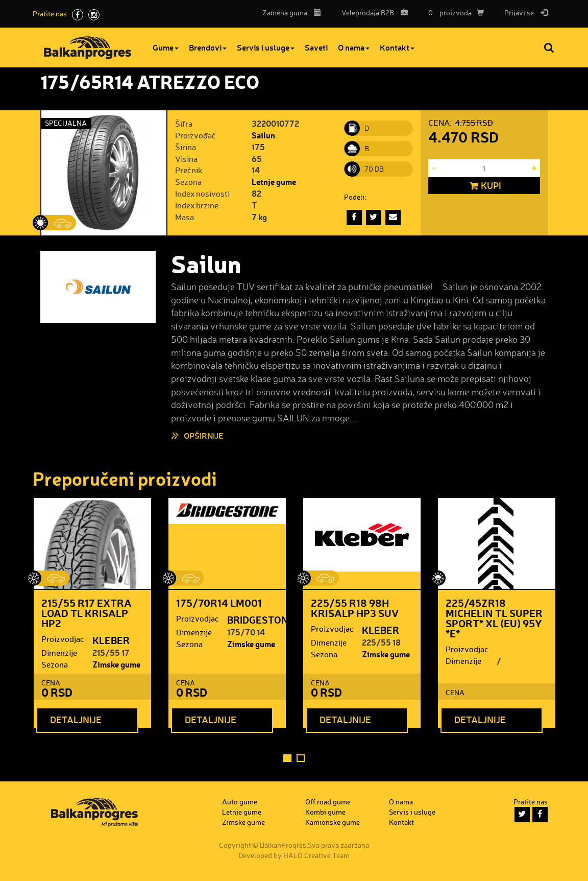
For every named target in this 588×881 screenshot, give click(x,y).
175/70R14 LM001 (219, 603)
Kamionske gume (333, 822)
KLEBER (111, 640)
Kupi (484, 186)
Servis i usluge (266, 47)
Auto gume (240, 802)
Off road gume (328, 802)
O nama (354, 47)
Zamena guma (292, 13)
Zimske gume (116, 664)
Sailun (263, 135)
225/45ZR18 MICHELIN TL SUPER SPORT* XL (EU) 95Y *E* (494, 618)
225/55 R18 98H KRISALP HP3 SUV (355, 608)
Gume (166, 47)
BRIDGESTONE (261, 620)
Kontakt (397, 47)
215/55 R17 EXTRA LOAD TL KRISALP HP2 (87, 613)
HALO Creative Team (316, 855)
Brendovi (208, 47)
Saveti (316, 47)
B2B (372, 13)
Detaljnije (76, 720)
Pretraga (550, 47)
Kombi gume (325, 812)
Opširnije (204, 435)
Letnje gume (274, 182)
